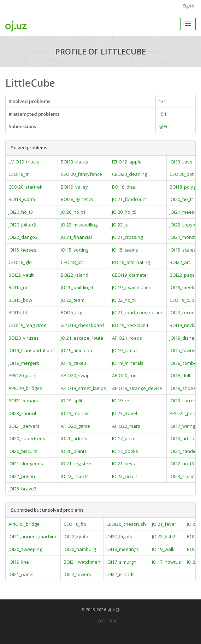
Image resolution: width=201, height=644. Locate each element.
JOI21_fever (164, 524)
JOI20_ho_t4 (73, 212)
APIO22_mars (126, 426)
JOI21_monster (185, 237)
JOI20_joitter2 (22, 225)
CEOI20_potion (185, 174)
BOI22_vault (21, 275)
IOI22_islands (120, 574)
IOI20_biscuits (23, 451)
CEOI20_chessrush (126, 524)
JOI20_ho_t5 (124, 212)
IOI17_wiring (182, 426)
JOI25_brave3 (22, 489)
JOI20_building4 (77, 287)
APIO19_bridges (25, 388)
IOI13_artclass (184, 438)
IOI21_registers (77, 464)
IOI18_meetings (123, 549)
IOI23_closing (183, 476)
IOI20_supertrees (27, 438)
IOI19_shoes (183, 388)
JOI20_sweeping (25, 549)
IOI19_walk (163, 549)
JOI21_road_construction (138, 312)
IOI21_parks (21, 574)
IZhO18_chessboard (82, 325)
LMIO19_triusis (24, 162)
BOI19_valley (74, 187)
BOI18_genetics (77, 199)
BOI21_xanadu (24, 401)
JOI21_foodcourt (129, 199)
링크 (163, 126)
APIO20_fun (124, 375)
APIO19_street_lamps (83, 388)
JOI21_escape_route (82, 338)
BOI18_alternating (131, 262)
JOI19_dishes (183, 338)
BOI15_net (19, 287)
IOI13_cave (181, 162)
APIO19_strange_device (137, 388)
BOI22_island (75, 275)
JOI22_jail (121, 225)
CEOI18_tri (19, 174)
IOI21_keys (123, 464)
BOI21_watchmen (82, 562)
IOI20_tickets (74, 438)
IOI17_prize (124, 438)
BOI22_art (180, 262)
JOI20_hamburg (80, 549)
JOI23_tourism (75, 413)
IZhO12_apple (127, 162)
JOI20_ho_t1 (182, 199)
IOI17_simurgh (121, 562)
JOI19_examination (132, 287)
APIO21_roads (127, 338)
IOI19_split (72, 401)
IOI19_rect (122, 401)
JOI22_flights (119, 536)
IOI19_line (19, 562)
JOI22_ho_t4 (124, 300)
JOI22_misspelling (79, 225)
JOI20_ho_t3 (21, 212)
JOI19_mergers (24, 363)
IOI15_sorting (75, 250)
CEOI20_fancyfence (81, 174)
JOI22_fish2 (164, 536)
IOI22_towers (77, 574)
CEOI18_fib (75, 524)
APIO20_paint (23, 375)
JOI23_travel (125, 413)
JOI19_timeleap (76, 350)
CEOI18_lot (72, 262)
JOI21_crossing (127, 237)
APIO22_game (75, 426)
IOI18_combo (183, 363)
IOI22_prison (22, 476)
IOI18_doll (180, 375)
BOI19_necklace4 (130, 325)
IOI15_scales (183, 250)
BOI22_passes (185, 275)
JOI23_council (22, 413)
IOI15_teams (125, 250)
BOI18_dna (123, 187)
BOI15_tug (71, 312)
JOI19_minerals (128, 363)
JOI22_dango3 (23, 237)
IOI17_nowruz (166, 562)
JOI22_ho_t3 (182, 464)
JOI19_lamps (125, 350)
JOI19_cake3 (73, 363)
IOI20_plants (74, 451)
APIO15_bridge (24, 524)
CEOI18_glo (20, 262)
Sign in (189, 6)
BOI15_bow (20, 300)
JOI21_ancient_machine (33, 536)
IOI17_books (125, 451)
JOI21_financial (76, 237)
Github (108, 621)
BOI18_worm (22, 199)
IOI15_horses (22, 250)
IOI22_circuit (125, 476)
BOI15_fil (18, 312)
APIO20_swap (75, 375)
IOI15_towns (182, 350)
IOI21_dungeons (26, 464)
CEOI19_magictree (28, 325)
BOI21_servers (24, 426)
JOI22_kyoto (76, 536)
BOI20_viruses (24, 338)
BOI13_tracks (75, 162)
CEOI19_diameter (130, 275)
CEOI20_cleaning (129, 174)
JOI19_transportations (32, 350)
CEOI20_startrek (25, 187)
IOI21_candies (184, 451)
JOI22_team (73, 300)
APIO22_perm (184, 413)
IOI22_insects (75, 476)
